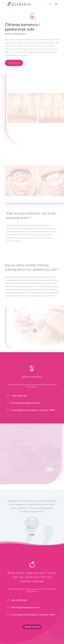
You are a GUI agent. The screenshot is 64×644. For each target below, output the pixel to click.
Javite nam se (32, 627)
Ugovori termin (14, 63)
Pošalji (50, 468)
